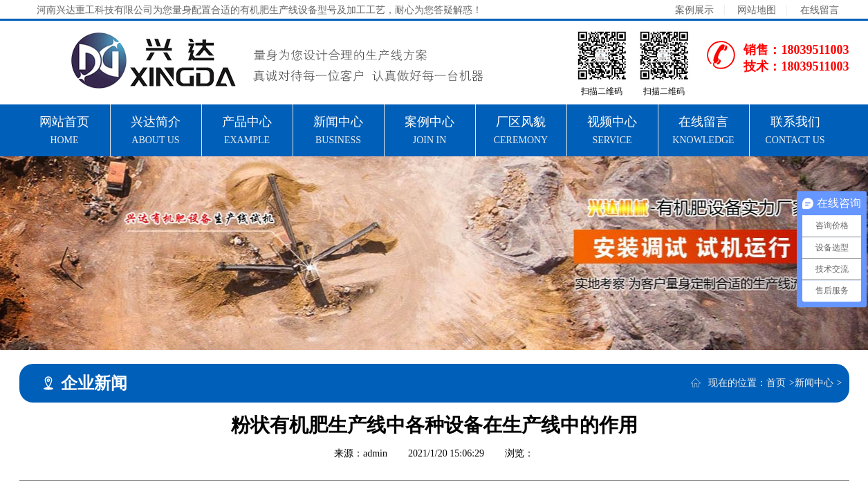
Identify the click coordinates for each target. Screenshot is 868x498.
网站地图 (757, 10)
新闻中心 (814, 383)
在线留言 (820, 10)
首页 (776, 383)
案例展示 (694, 10)
